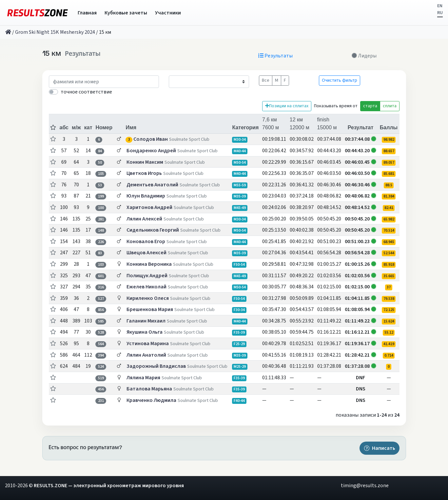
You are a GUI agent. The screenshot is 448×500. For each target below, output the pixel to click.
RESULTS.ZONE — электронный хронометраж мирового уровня (109, 486)
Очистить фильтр (340, 80)
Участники (168, 13)
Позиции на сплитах (287, 106)
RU (440, 13)
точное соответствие (86, 92)
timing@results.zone (365, 486)
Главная (87, 13)
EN (440, 6)
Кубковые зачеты (126, 13)
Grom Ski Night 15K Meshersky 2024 (55, 32)
